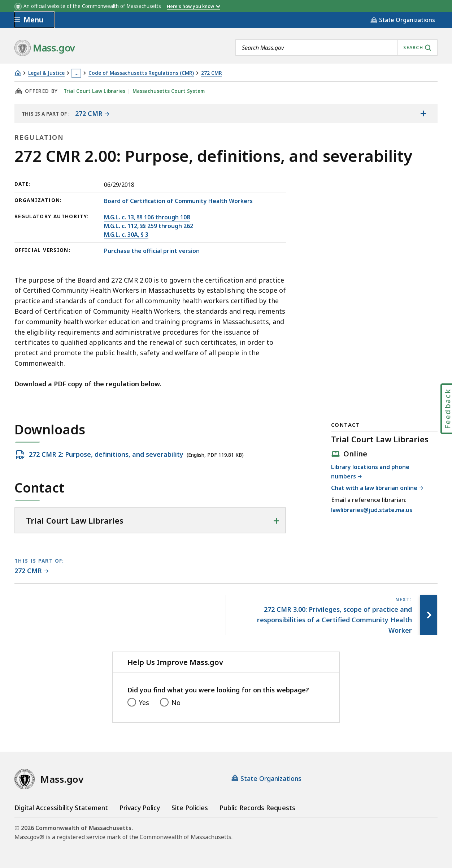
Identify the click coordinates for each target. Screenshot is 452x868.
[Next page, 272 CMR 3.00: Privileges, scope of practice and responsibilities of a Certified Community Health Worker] (428, 615)
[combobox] (336, 48)
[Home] (18, 73)
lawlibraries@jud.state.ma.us (372, 510)
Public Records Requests (257, 808)
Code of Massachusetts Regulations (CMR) (141, 73)
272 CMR (212, 73)
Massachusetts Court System (168, 91)
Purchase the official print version (152, 251)
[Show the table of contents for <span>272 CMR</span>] (423, 113)
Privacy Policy (140, 808)
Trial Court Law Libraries (94, 91)
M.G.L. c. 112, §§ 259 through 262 (149, 226)
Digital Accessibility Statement (61, 808)
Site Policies (190, 808)
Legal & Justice (46, 73)
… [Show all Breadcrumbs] (77, 73)
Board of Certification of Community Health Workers (178, 201)
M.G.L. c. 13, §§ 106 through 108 (147, 217)
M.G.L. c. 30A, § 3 (126, 235)
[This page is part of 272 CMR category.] (32, 571)
